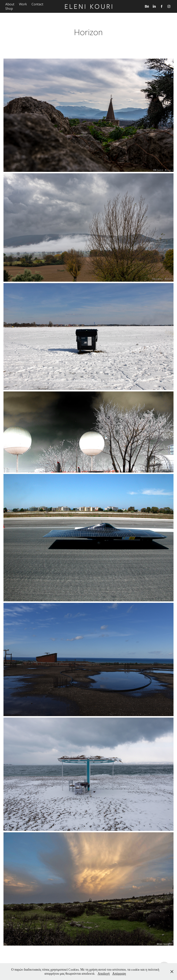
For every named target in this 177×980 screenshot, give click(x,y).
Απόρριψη (119, 974)
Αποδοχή (104, 974)
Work (23, 4)
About (10, 4)
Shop (9, 9)
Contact (37, 4)
